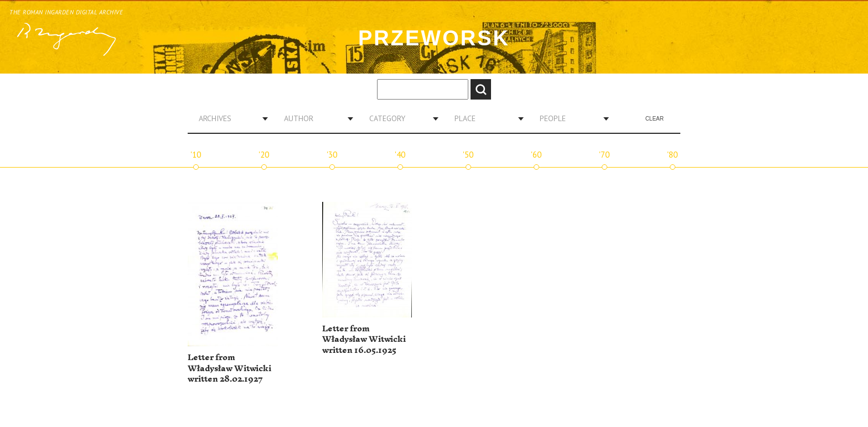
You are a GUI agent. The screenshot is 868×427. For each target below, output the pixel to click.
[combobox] (229, 118)
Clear (655, 119)
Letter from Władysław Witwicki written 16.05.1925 (364, 340)
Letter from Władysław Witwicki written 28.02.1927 (229, 368)
